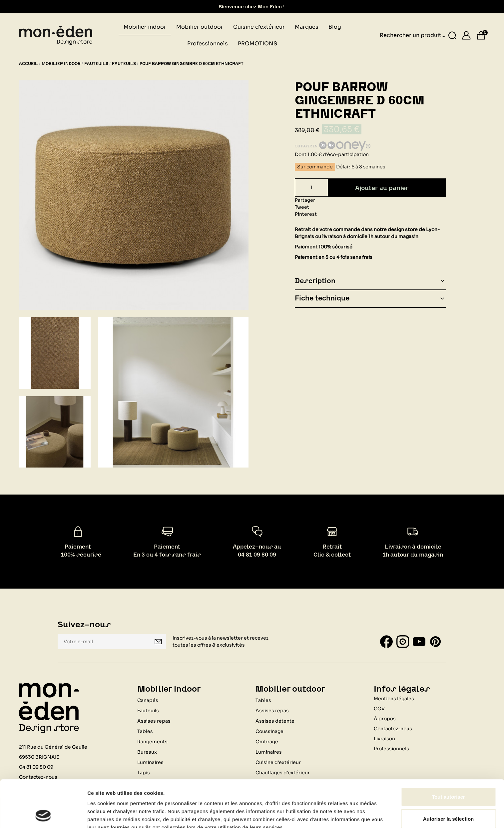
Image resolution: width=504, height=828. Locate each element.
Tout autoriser (448, 752)
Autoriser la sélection (449, 774)
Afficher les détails (110, 815)
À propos (385, 719)
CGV (379, 709)
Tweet (302, 207)
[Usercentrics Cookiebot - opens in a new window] (43, 815)
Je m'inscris (158, 642)
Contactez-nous (393, 729)
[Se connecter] (466, 35)
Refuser (448, 796)
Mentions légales (394, 699)
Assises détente (275, 721)
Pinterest (306, 214)
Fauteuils (148, 711)
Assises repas (154, 721)
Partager (305, 200)
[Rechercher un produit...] (452, 36)
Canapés (148, 700)
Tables (145, 731)
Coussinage (269, 731)
